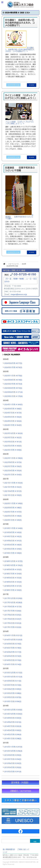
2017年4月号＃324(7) (13, 619)
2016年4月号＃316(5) (13, 656)
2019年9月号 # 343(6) (13, 533)
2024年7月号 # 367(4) (13, 413)
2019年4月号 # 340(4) (13, 545)
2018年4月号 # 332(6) (13, 578)
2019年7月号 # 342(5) (13, 537)
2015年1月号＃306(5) (13, 702)
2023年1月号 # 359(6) (13, 450)
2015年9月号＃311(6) (13, 681)
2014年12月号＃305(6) (13, 710)
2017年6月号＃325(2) (13, 615)
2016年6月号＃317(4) (13, 652)
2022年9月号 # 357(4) (13, 462)
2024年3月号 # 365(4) (13, 421)
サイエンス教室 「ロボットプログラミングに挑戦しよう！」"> (20, 122)
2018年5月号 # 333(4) (13, 582)
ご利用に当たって (23, 850)
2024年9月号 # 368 (13, 85)
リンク (5, 852)
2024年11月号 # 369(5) (13, 405)
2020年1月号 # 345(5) (13, 520)
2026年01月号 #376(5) (13, 368)
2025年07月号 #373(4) (13, 384)
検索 (35, 842)
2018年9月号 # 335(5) (13, 570)
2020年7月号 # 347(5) (13, 512)
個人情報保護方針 (9, 850)
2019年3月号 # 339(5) (13, 549)
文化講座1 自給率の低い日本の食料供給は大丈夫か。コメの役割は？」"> (20, 50)
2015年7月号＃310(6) (13, 685)
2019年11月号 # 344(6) (13, 528)
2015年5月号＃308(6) (13, 693)
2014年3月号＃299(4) (13, 735)
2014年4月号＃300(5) (13, 730)
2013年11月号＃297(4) (13, 747)
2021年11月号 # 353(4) (13, 483)
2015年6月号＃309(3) (13, 689)
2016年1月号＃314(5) (13, 664)
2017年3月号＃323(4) (13, 623)
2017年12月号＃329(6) (13, 598)
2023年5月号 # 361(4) (13, 442)
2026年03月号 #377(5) (13, 363)
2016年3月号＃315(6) (13, 660)
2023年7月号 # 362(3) (13, 438)
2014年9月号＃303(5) (13, 718)
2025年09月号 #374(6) (13, 380)
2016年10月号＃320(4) (13, 640)
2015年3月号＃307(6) (13, 697)
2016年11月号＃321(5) (13, 636)
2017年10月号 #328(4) (13, 603)
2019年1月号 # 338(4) (13, 553)
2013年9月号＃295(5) (13, 755)
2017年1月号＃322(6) (13, 627)
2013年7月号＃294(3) (13, 759)
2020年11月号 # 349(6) (13, 504)
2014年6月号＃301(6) (13, 722)
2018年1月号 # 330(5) (13, 590)
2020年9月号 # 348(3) (13, 508)
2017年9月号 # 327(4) (13, 607)
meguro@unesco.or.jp (19, 294)
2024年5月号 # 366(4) (13, 417)
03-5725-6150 (25, 274)
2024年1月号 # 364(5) (13, 425)
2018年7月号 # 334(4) (13, 574)
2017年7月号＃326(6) (13, 611)
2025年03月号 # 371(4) (13, 392)
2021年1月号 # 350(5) (13, 495)
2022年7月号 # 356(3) (13, 466)
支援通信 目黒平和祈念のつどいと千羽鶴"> (19, 217)
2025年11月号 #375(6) (13, 376)
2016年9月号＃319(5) (13, 644)
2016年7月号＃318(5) (13, 648)
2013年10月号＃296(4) (13, 751)
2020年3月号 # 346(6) (13, 516)
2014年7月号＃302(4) (13, 726)
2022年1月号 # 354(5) (13, 475)
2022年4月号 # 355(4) (13, 471)
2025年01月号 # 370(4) (13, 396)
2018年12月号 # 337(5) (13, 561)
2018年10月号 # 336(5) (13, 565)
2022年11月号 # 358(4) (13, 458)
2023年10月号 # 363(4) (13, 433)
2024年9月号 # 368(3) (13, 409)
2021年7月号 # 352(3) (13, 487)
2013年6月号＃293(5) (13, 763)
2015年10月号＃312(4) (13, 677)
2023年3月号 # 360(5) (13, 446)
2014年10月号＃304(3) (13, 714)
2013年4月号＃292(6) (13, 768)
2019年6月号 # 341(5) (13, 541)
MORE (32, 85)
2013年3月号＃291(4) (13, 772)
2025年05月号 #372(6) (13, 388)
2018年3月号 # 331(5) (13, 586)
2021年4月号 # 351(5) (13, 491)
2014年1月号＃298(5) (13, 739)
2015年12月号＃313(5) (13, 673)
